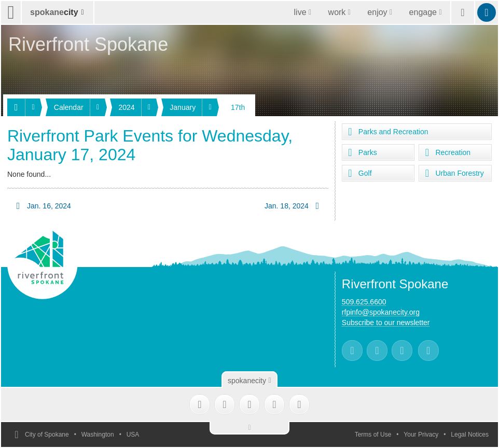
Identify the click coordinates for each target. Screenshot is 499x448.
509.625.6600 (364, 302)
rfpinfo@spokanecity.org (381, 312)
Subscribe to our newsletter (386, 323)
